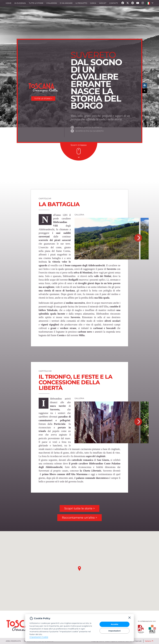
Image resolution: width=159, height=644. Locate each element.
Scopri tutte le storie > (79, 508)
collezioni (52, 3)
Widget (103, 3)
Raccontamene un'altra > (79, 518)
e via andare (66, 3)
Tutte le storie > (43, 99)
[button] (150, 3)
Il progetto (81, 3)
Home (9, 3)
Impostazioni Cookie (39, 637)
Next (138, 238)
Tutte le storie (36, 3)
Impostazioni (114, 631)
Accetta (115, 624)
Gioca (93, 3)
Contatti (114, 3)
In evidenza (20, 3)
